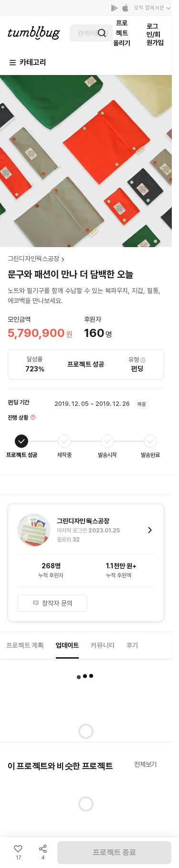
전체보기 (145, 764)
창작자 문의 (53, 603)
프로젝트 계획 (25, 645)
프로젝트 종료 (115, 852)
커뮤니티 (103, 645)
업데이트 (67, 645)
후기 (132, 645)
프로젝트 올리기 (122, 33)
